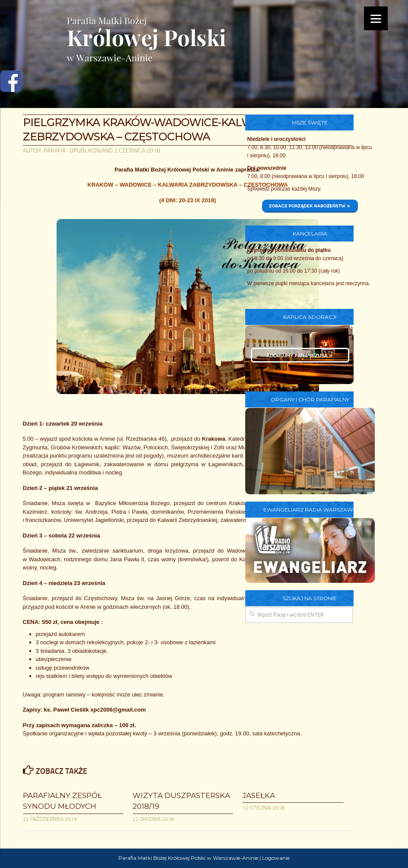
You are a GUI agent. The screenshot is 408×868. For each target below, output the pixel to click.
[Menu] (376, 18)
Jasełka (259, 795)
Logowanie (276, 858)
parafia (55, 151)
